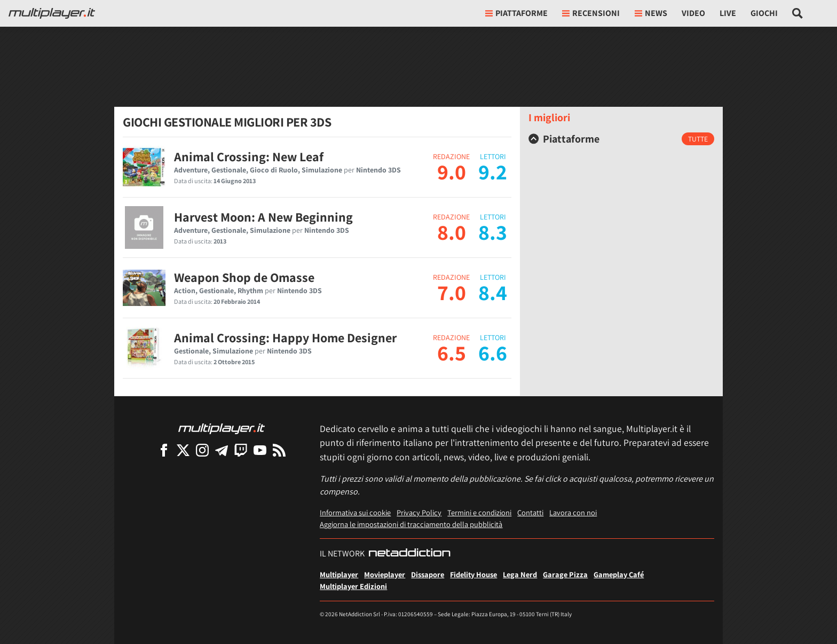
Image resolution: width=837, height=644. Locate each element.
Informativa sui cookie (355, 512)
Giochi (764, 13)
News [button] (651, 13)
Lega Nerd (520, 574)
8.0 (452, 232)
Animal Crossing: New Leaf (249, 156)
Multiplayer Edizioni (353, 586)
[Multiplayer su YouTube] (260, 450)
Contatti (530, 512)
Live (728, 13)
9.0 (452, 171)
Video (693, 13)
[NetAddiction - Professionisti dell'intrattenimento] (409, 554)
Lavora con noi (573, 512)
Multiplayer (339, 574)
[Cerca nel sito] (798, 13)
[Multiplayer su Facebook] (164, 450)
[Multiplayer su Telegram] (222, 450)
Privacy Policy (419, 512)
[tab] (621, 139)
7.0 (452, 292)
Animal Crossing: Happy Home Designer (285, 337)
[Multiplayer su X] (183, 450)
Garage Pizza (565, 574)
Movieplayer (385, 574)
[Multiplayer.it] (52, 13)
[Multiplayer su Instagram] (202, 450)
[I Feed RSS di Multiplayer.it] (279, 450)
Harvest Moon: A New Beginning (263, 217)
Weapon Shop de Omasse (244, 277)
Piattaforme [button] (516, 13)
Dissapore (428, 574)
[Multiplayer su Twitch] (241, 450)
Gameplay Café (619, 574)
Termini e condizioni (479, 512)
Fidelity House (473, 574)
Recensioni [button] (591, 13)
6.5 (452, 352)
